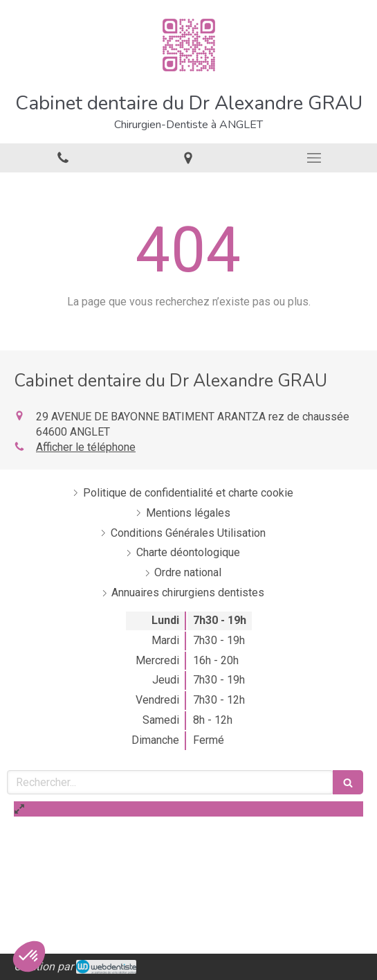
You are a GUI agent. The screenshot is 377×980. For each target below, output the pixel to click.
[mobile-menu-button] (314, 158)
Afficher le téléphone (86, 447)
